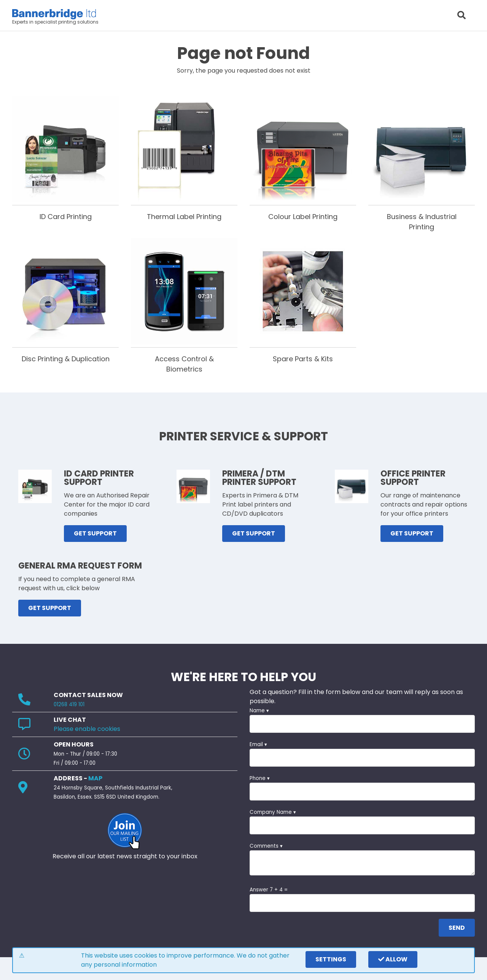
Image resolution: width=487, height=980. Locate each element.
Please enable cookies (87, 729)
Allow (393, 959)
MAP (95, 778)
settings (331, 959)
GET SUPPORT (95, 533)
